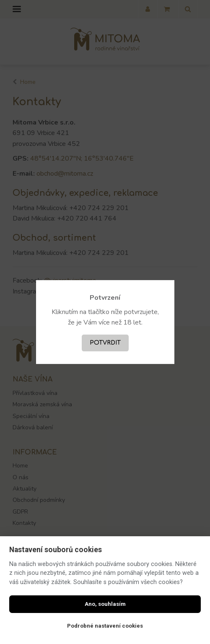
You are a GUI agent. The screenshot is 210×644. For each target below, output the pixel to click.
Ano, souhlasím (105, 604)
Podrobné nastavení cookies (105, 626)
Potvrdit (105, 343)
